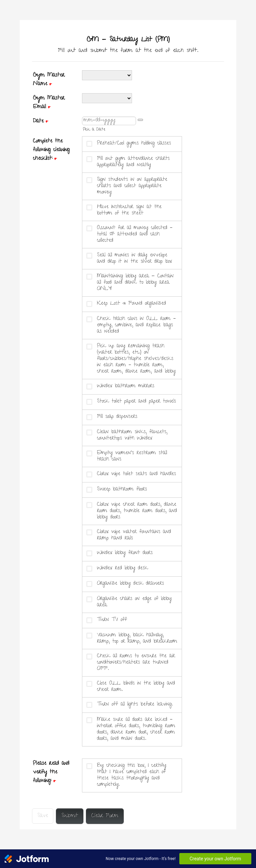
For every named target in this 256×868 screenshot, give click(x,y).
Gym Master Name (49, 80)
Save (43, 816)
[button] (140, 120)
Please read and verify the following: (51, 772)
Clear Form (105, 816)
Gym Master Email (49, 103)
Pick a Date (94, 130)
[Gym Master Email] (107, 98)
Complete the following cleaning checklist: (51, 150)
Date (40, 122)
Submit (70, 816)
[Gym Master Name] (107, 75)
